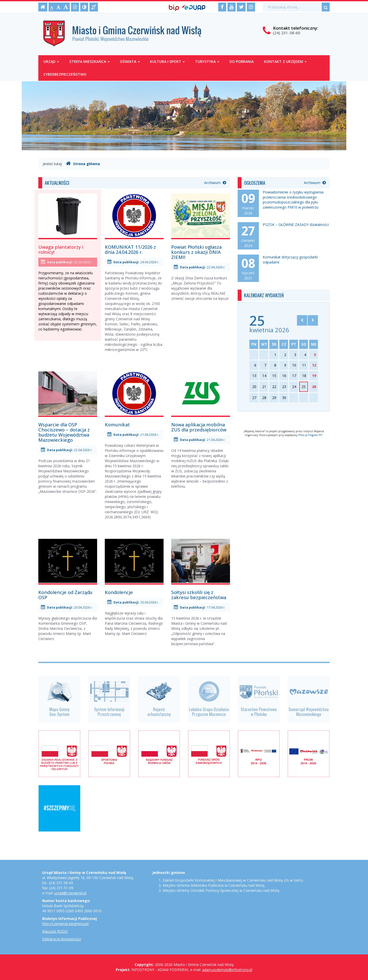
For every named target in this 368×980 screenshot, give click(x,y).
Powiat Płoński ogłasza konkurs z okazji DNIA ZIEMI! (196, 252)
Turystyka (207, 61)
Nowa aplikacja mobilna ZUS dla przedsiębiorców (199, 427)
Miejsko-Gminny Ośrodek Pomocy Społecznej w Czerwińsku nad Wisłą (221, 890)
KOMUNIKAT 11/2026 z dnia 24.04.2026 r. (130, 249)
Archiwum (215, 183)
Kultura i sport (167, 61)
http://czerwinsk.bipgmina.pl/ (66, 924)
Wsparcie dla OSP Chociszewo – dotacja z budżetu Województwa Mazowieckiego (64, 432)
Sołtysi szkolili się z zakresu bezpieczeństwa (199, 595)
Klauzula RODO (55, 931)
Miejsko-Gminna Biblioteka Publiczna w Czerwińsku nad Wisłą (214, 885)
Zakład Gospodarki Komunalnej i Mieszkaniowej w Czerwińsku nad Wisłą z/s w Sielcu (233, 880)
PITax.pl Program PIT (310, 435)
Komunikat (117, 425)
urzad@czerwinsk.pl (70, 893)
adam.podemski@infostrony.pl (227, 970)
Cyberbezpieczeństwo (65, 74)
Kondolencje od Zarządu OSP (65, 595)
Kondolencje (119, 592)
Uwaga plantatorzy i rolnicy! (61, 249)
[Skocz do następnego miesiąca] (313, 320)
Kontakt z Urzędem (285, 61)
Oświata (130, 61)
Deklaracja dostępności (62, 939)
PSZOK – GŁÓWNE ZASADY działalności (296, 225)
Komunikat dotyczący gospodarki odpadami (290, 260)
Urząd (51, 61)
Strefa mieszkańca (89, 61)
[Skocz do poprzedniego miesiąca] (302, 320)
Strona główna (83, 164)
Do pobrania (242, 61)
